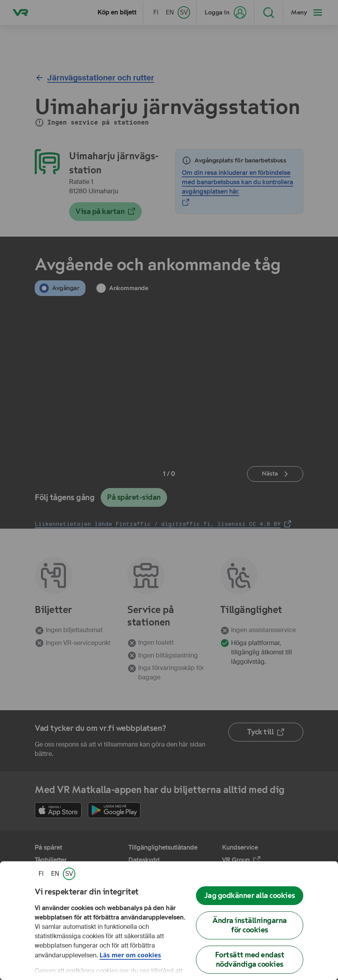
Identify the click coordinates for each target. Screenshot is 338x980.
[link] (41, 874)
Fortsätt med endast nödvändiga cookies (250, 960)
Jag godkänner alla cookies (250, 895)
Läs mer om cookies (130, 955)
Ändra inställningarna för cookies (250, 925)
